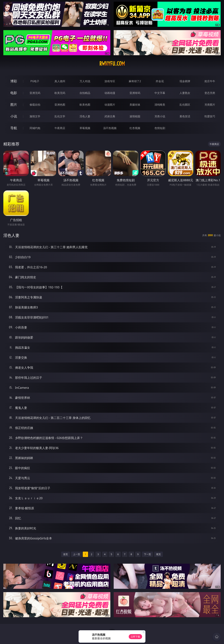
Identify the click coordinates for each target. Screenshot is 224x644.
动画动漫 (110, 93)
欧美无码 (60, 93)
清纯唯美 (160, 105)
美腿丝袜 (135, 105)
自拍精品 (85, 93)
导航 (14, 128)
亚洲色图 (60, 105)
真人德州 (60, 81)
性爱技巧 (210, 116)
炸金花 (160, 81)
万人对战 (85, 81)
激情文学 (35, 116)
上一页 (77, 554)
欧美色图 (85, 105)
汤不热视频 (110, 128)
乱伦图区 (185, 105)
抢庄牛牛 (210, 81)
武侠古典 (110, 116)
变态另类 (210, 93)
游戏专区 (110, 81)
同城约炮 (35, 128)
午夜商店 (60, 128)
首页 (66, 554)
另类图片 (210, 105)
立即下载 (135, 637)
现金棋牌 (185, 81)
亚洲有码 (135, 93)
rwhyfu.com (112, 64)
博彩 (14, 81)
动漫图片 (110, 105)
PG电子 (35, 81)
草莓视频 (85, 128)
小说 (14, 116)
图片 (14, 105)
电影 (14, 93)
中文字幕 (160, 93)
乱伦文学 (60, 116)
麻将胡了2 (135, 81)
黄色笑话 (185, 116)
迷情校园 (135, 116)
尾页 (158, 554)
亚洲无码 (35, 93)
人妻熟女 (185, 93)
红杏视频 (135, 128)
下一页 (147, 554)
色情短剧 (160, 128)
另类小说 (160, 116)
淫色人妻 (85, 116)
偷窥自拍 (35, 105)
